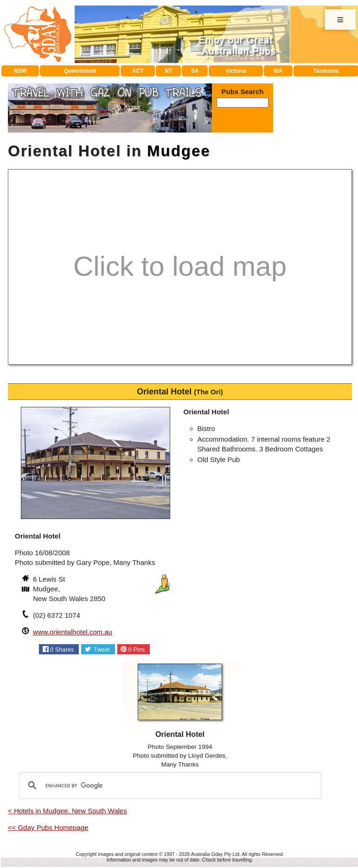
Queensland (80, 71)
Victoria (236, 71)
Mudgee (179, 151)
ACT (138, 71)
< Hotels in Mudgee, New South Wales (67, 811)
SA (195, 71)
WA (278, 71)
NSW (20, 71)
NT (168, 71)
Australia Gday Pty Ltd (215, 854)
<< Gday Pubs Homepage (48, 827)
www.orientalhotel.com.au (73, 632)
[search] (169, 786)
